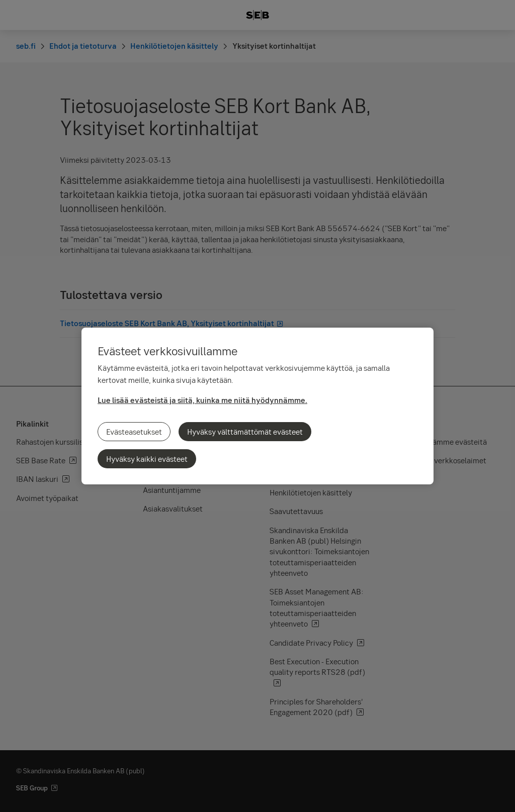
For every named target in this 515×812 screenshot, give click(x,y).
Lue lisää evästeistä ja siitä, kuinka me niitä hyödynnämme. (202, 400)
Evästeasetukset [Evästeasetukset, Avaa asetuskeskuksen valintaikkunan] (134, 432)
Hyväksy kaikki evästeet (147, 459)
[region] (257, 406)
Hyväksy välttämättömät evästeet (245, 432)
